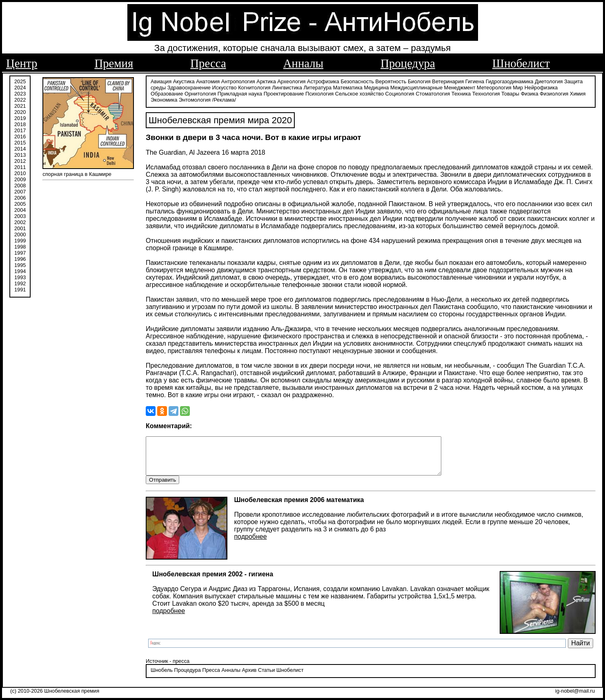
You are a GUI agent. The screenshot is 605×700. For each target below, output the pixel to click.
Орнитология (200, 93)
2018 (20, 123)
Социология (400, 93)
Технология (486, 93)
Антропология (238, 81)
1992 (20, 283)
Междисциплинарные (416, 87)
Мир (518, 87)
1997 (20, 252)
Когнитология (254, 87)
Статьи (266, 677)
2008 (20, 185)
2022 (20, 99)
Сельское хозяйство (359, 93)
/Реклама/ (224, 99)
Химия (578, 93)
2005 (20, 203)
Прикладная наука (240, 93)
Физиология (554, 93)
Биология (419, 81)
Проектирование (284, 93)
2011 (20, 166)
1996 (20, 258)
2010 (20, 172)
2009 (20, 179)
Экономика (164, 99)
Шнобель (162, 677)
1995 (20, 264)
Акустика (184, 81)
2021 (20, 105)
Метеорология (494, 87)
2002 (20, 221)
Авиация (161, 81)
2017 (20, 130)
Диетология (549, 81)
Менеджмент (460, 87)
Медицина (376, 87)
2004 (20, 209)
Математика (348, 87)
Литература (317, 87)
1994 (20, 270)
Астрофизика (323, 81)
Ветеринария (448, 81)
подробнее (250, 544)
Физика (530, 93)
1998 (20, 246)
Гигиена (475, 81)
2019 (20, 117)
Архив (249, 677)
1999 (20, 240)
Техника (461, 93)
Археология (291, 81)
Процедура (408, 63)
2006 (20, 197)
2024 (20, 87)
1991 (20, 289)
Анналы (303, 63)
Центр (22, 63)
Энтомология (195, 99)
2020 (20, 111)
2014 (20, 148)
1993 (20, 277)
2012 (20, 160)
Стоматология (433, 93)
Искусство (225, 87)
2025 (20, 81)
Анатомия (208, 81)
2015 (20, 142)
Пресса (208, 63)
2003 (20, 215)
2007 (20, 191)
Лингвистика (287, 87)
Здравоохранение (189, 87)
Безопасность (357, 81)
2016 (20, 136)
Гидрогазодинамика (510, 81)
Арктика (266, 81)
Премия (114, 63)
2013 (20, 154)
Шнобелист (521, 63)
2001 (20, 228)
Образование (167, 93)
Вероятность (391, 81)
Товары (510, 93)
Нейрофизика (541, 87)
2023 (20, 93)
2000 (20, 234)
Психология (319, 93)
